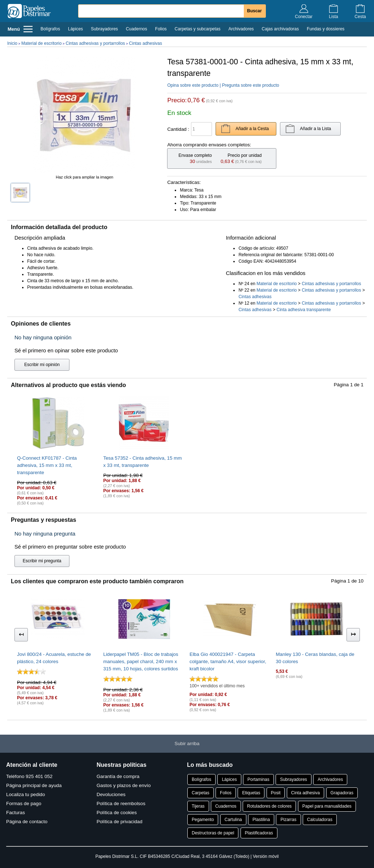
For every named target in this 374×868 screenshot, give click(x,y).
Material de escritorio (41, 43)
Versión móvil (266, 856)
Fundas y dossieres (326, 29)
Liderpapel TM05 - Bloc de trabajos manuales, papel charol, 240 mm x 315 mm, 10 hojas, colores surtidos (141, 661)
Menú (20, 29)
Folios (161, 29)
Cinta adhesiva (305, 793)
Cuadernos (137, 29)
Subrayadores (104, 29)
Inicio (12, 43)
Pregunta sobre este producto (251, 85)
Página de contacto (27, 822)
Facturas (16, 813)
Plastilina (261, 820)
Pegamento (203, 820)
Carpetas (201, 793)
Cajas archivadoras (280, 29)
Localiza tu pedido (25, 794)
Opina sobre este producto (193, 85)
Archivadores (241, 29)
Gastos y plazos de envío (124, 785)
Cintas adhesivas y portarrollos (95, 43)
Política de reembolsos (121, 803)
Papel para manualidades (327, 806)
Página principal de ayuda (34, 785)
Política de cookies (117, 813)
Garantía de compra (118, 776)
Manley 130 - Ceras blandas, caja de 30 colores (315, 658)
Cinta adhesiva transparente (303, 310)
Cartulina (233, 820)
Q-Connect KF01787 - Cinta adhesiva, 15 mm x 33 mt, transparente (47, 465)
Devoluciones (111, 794)
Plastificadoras (259, 833)
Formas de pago (24, 803)
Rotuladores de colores (269, 806)
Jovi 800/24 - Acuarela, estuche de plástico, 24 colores (54, 658)
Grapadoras (342, 793)
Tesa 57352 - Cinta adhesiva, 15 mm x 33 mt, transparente (143, 462)
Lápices (75, 29)
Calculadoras (320, 820)
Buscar (254, 11)
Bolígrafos (50, 29)
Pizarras (288, 820)
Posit (276, 793)
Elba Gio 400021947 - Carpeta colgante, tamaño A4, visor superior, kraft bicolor (228, 661)
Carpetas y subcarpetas (198, 29)
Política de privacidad (120, 822)
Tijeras (198, 806)
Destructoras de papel (213, 833)
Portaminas (258, 779)
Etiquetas (251, 793)
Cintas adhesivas (146, 43)
